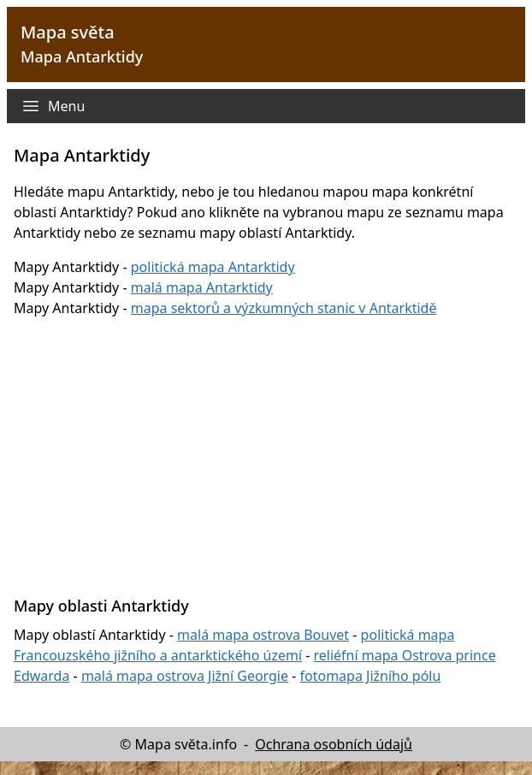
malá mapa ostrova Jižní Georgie (185, 676)
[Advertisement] (273, 447)
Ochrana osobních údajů (334, 744)
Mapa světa (68, 32)
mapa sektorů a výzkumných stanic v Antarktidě (284, 308)
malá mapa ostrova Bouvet (263, 635)
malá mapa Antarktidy (202, 287)
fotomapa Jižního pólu (371, 676)
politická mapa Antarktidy (213, 267)
